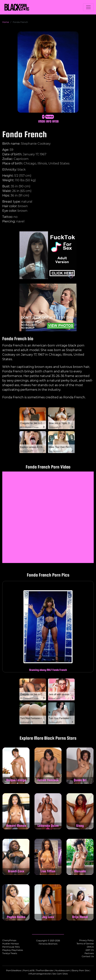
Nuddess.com (63, 970)
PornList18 (29, 970)
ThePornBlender (45, 970)
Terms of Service (85, 944)
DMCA (90, 947)
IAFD (49, 121)
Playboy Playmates (13, 950)
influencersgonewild (40, 974)
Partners (89, 953)
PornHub (50, 117)
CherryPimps (9, 940)
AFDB (55, 121)
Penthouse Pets (11, 947)
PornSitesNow (14, 970)
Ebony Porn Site (80, 970)
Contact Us (88, 956)
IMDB (42, 121)
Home (6, 22)
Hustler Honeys (10, 944)
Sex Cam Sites (60, 974)
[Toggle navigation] (88, 7)
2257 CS (90, 950)
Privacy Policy (86, 940)
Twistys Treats (10, 953)
